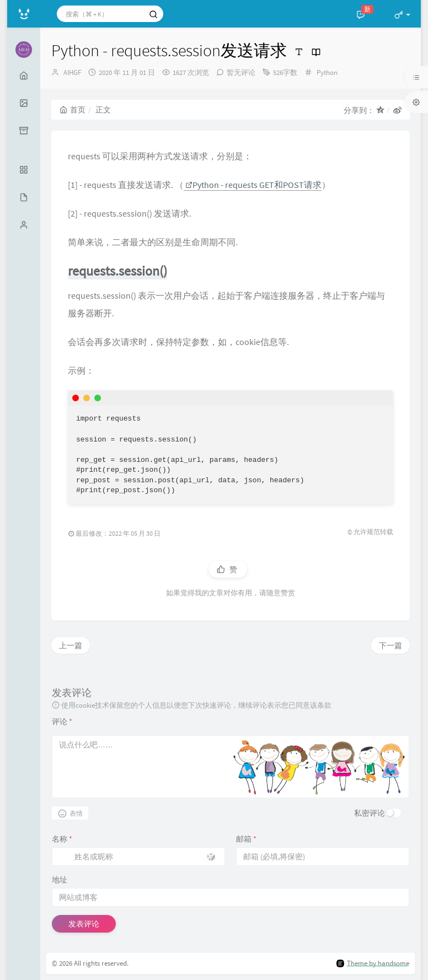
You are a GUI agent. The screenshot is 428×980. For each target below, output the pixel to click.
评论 (62, 721)
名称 (62, 839)
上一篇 (71, 645)
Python (327, 72)
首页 (73, 110)
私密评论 (370, 813)
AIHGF (72, 72)
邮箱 (246, 839)
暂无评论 (241, 72)
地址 (60, 880)
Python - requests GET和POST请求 (253, 185)
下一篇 (390, 645)
